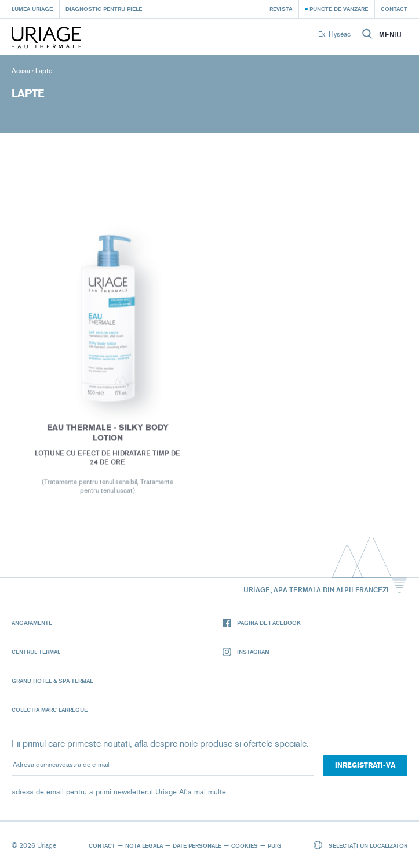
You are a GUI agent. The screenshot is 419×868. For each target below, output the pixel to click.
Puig (275, 845)
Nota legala (144, 845)
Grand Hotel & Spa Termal (52, 681)
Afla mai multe (203, 792)
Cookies (245, 845)
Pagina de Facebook (262, 623)
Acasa (21, 71)
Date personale (197, 845)
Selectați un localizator (360, 845)
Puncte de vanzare (339, 9)
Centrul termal (36, 652)
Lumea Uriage (32, 9)
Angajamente (32, 623)
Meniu (390, 35)
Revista (281, 9)
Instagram (246, 652)
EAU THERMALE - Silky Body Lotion (108, 434)
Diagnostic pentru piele (104, 9)
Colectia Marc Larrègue (50, 710)
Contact (394, 9)
